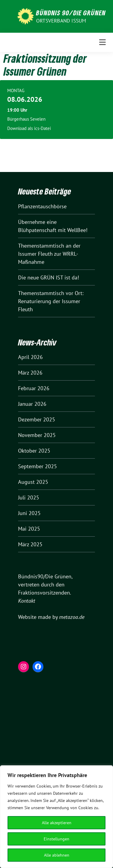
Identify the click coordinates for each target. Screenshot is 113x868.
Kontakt (27, 601)
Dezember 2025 (37, 419)
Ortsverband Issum (61, 21)
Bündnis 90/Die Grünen (71, 13)
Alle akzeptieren (57, 823)
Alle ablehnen (57, 855)
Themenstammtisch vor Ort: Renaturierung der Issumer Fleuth (51, 301)
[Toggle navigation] (102, 42)
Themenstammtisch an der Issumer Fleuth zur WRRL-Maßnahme (49, 254)
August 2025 (33, 482)
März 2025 (30, 544)
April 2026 (30, 357)
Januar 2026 (32, 404)
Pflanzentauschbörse (42, 206)
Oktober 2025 (34, 451)
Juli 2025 (29, 497)
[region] (56, 817)
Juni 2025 (29, 513)
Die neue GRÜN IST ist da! (49, 277)
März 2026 (30, 373)
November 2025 (37, 435)
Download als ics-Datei (29, 128)
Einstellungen (56, 839)
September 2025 (38, 466)
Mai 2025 (29, 529)
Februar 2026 (34, 388)
